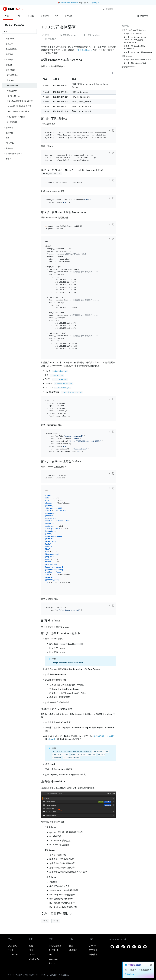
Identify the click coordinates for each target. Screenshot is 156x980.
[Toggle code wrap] (109, 131)
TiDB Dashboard (84, 50)
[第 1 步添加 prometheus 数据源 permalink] (82, 633)
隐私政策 (54, 975)
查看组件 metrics (129, 67)
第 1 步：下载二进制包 (133, 34)
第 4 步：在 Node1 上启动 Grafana (138, 52)
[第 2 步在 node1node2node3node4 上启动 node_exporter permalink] (64, 173)
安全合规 (65, 975)
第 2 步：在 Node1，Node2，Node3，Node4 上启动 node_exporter (136, 40)
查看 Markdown (92, 35)
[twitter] (118, 947)
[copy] (113, 131)
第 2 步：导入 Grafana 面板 (135, 63)
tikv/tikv (111, 736)
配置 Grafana (127, 56)
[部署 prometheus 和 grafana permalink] (84, 60)
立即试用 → (94, 3)
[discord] (139, 947)
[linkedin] (123, 947)
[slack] (134, 947)
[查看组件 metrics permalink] (67, 781)
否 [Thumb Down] (56, 921)
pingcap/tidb (99, 736)
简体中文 (144, 16)
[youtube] (145, 947)
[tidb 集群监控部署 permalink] (78, 27)
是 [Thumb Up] (45, 921)
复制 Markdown (68, 35)
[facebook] (129, 947)
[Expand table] (113, 73)
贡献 (47, 35)
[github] (112, 947)
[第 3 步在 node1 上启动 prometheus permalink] (88, 212)
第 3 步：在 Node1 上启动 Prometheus (134, 47)
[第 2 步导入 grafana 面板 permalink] (75, 709)
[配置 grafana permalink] (62, 620)
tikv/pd (51, 739)
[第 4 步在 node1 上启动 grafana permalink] (83, 461)
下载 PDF (50, 39)
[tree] (19, 99)
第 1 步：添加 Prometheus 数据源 (137, 59)
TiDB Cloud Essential (70, 3)
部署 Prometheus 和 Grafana (134, 30)
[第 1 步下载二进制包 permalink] (69, 118)
